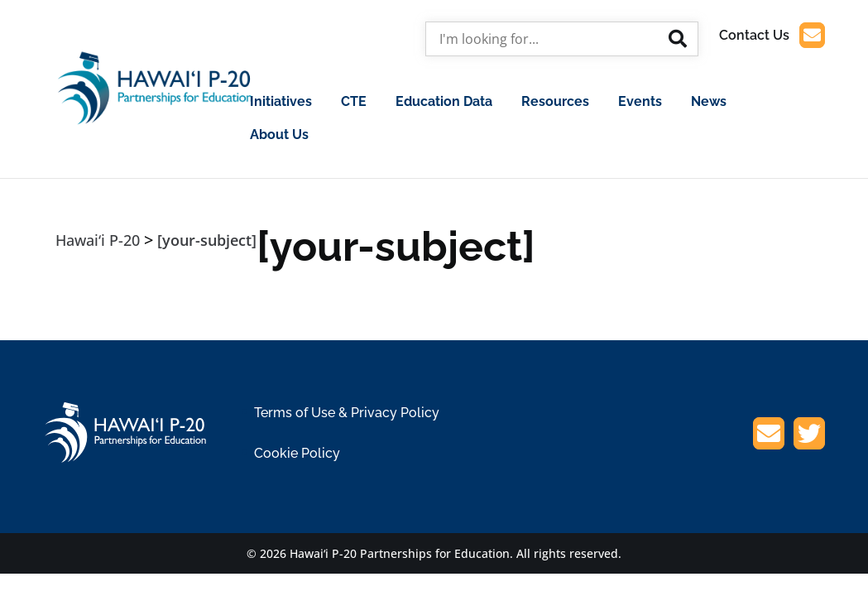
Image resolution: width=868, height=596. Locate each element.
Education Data (444, 101)
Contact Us (772, 35)
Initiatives (281, 101)
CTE (354, 101)
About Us (279, 135)
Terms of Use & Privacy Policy (347, 413)
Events (640, 101)
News (709, 101)
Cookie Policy (297, 453)
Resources (555, 101)
